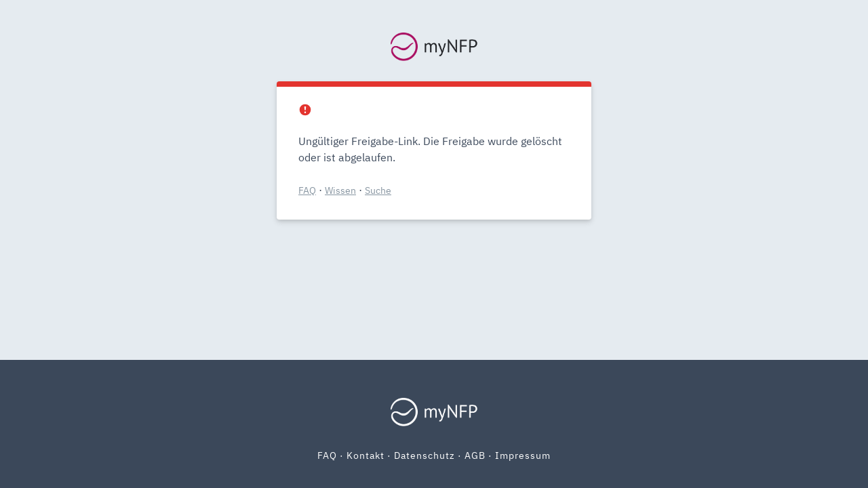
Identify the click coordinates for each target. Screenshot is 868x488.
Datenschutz (425, 455)
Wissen (340, 190)
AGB (475, 455)
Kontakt (366, 455)
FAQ (307, 190)
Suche (378, 190)
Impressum (523, 455)
